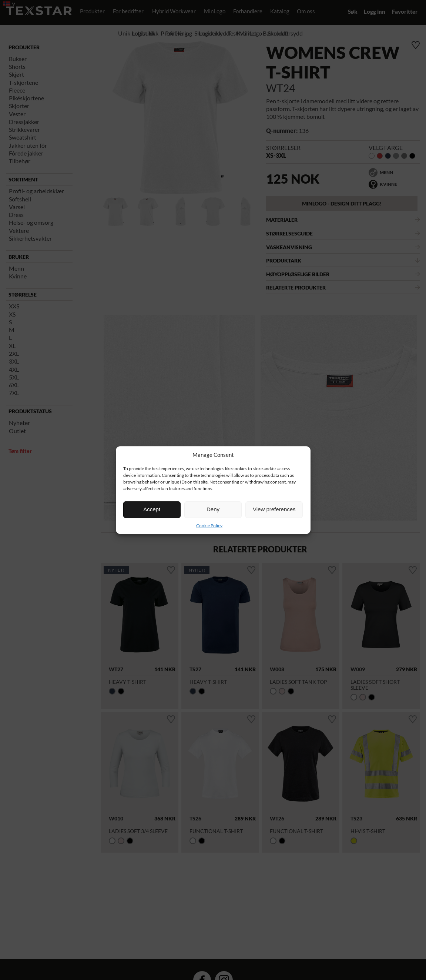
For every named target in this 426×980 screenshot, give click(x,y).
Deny (213, 509)
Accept (152, 509)
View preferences (274, 509)
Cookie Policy (209, 526)
